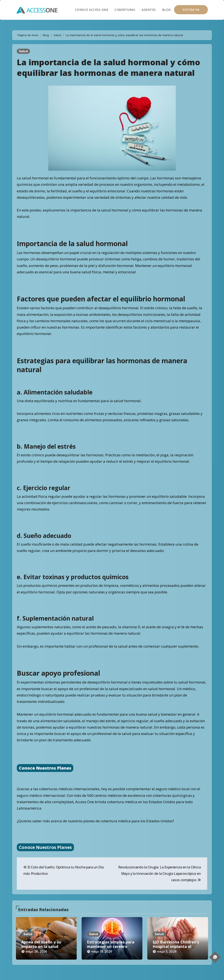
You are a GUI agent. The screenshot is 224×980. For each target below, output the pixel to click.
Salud (23, 51)
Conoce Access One (92, 10)
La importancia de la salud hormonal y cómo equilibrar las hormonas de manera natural (109, 67)
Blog (167, 10)
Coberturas (125, 10)
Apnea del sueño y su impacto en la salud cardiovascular (41, 947)
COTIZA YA (191, 10)
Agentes (149, 10)
